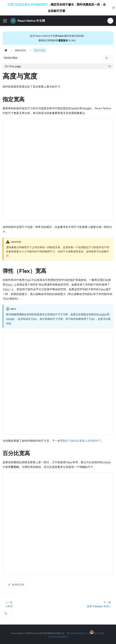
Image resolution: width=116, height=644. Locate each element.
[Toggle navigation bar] (5, 21)
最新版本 (63, 40)
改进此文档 (16, 584)
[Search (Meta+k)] (110, 21)
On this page (13, 66)
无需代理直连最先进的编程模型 (27, 4)
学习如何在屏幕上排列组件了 (83, 441)
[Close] (114, 8)
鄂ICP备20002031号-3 (78, 633)
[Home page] (6, 50)
